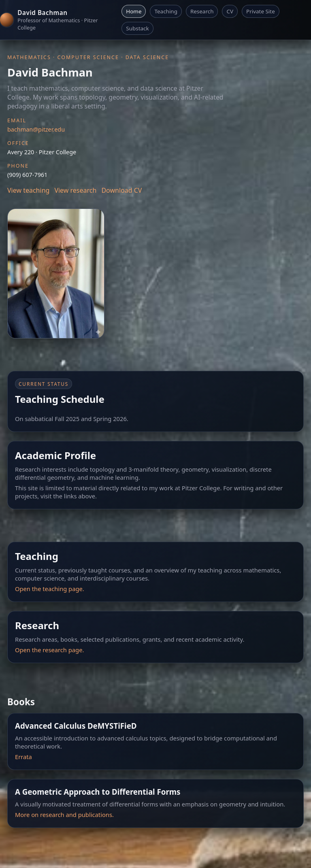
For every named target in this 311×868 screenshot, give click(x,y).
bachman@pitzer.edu (36, 129)
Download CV (121, 190)
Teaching (166, 11)
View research (75, 190)
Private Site (261, 11)
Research (202, 11)
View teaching (28, 190)
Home (134, 11)
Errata (23, 757)
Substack (137, 28)
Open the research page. (49, 650)
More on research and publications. (64, 815)
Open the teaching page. (50, 589)
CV (230, 11)
